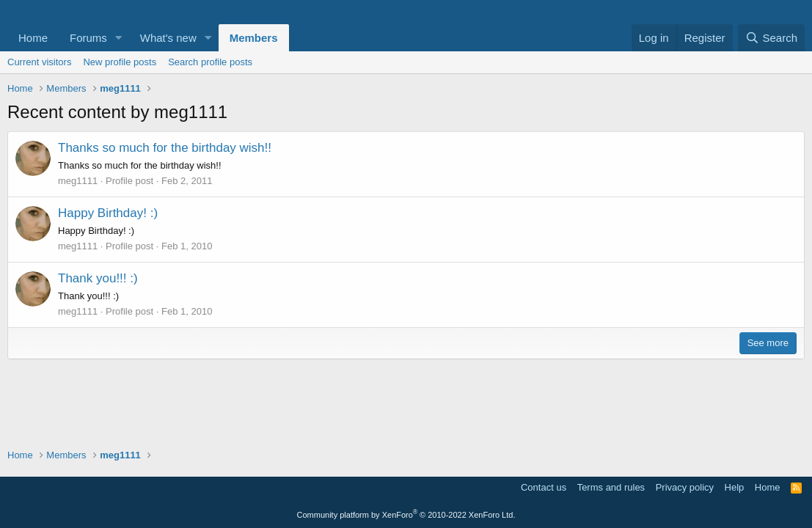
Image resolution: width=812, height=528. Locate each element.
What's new (168, 38)
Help (735, 487)
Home (33, 38)
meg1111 (78, 181)
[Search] (771, 38)
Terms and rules (611, 487)
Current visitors (39, 62)
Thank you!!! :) (98, 278)
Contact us (544, 487)
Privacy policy (685, 487)
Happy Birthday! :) (108, 213)
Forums (88, 38)
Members (254, 38)
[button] (119, 38)
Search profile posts (210, 62)
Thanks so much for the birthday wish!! (165, 148)
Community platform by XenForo (406, 515)
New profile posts (120, 62)
